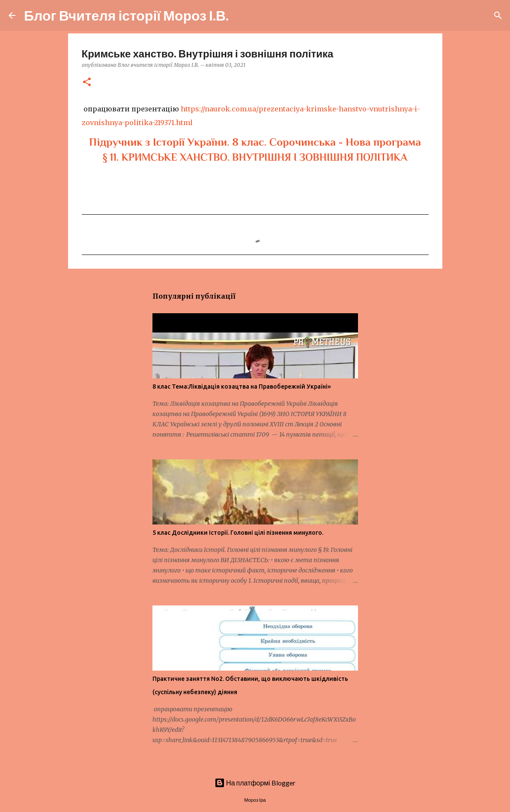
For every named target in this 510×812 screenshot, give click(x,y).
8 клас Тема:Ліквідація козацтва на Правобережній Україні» (242, 387)
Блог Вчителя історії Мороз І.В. (126, 15)
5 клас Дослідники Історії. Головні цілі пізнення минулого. (238, 533)
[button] (87, 82)
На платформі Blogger (255, 783)
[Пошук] (241, 15)
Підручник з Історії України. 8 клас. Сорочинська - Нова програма (255, 142)
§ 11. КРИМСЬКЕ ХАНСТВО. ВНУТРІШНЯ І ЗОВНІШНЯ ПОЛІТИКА (255, 157)
